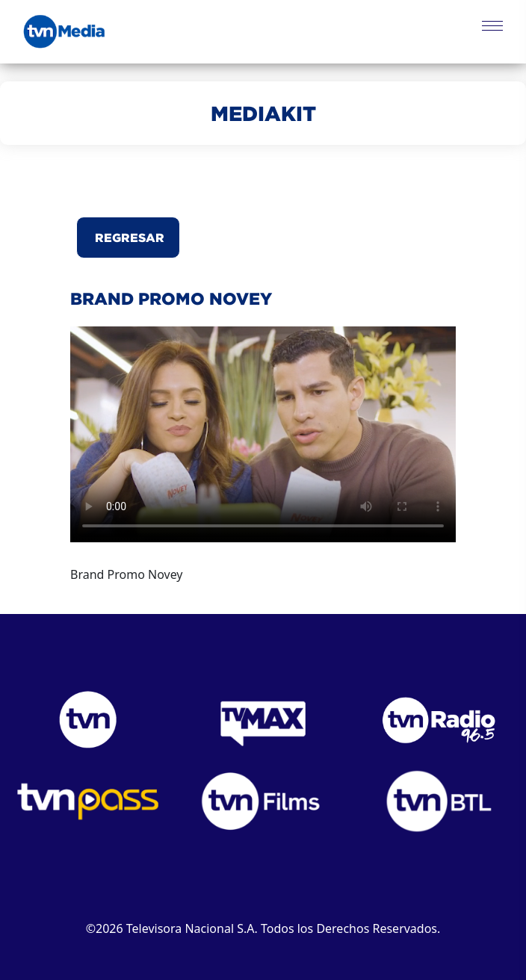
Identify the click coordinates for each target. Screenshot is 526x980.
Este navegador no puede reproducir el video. (263, 434)
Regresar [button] (128, 238)
